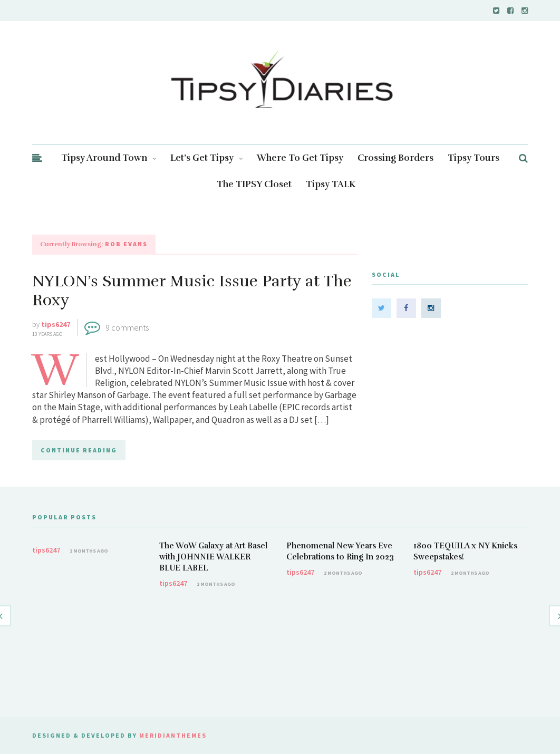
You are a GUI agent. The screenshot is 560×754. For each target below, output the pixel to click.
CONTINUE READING (79, 450)
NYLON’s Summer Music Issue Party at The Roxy (192, 291)
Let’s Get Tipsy (206, 158)
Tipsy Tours (474, 158)
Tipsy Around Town (109, 158)
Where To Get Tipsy (300, 158)
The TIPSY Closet (254, 184)
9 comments (127, 327)
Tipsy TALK (331, 184)
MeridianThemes (173, 735)
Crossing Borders (395, 158)
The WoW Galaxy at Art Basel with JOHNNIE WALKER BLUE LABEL (213, 557)
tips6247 (56, 324)
